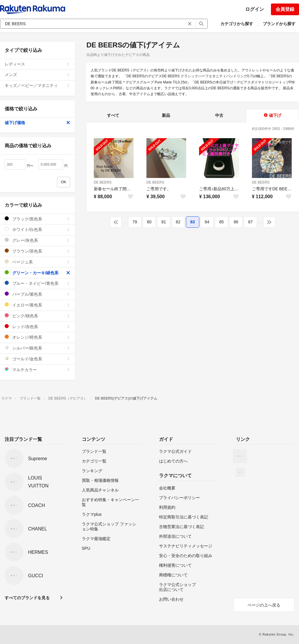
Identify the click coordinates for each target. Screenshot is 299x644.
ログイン (255, 9)
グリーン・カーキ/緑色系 (37, 273)
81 (164, 222)
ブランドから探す (279, 24)
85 (222, 222)
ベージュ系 (37, 262)
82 (178, 222)
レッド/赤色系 (37, 327)
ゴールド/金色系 (37, 359)
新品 (166, 115)
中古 (219, 115)
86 (236, 222)
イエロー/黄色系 (37, 305)
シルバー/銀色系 (37, 348)
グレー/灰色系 (37, 240)
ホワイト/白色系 (37, 229)
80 (149, 222)
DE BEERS (103, 182)
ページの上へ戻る (264, 605)
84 (207, 222)
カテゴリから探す (237, 24)
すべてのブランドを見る (27, 598)
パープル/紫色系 (37, 294)
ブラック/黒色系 (37, 219)
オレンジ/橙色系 (37, 337)
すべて (113, 115)
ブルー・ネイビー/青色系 (37, 283)
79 (135, 222)
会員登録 (285, 9)
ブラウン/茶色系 (37, 251)
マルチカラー (37, 370)
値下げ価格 (37, 123)
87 (250, 222)
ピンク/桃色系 (37, 316)
